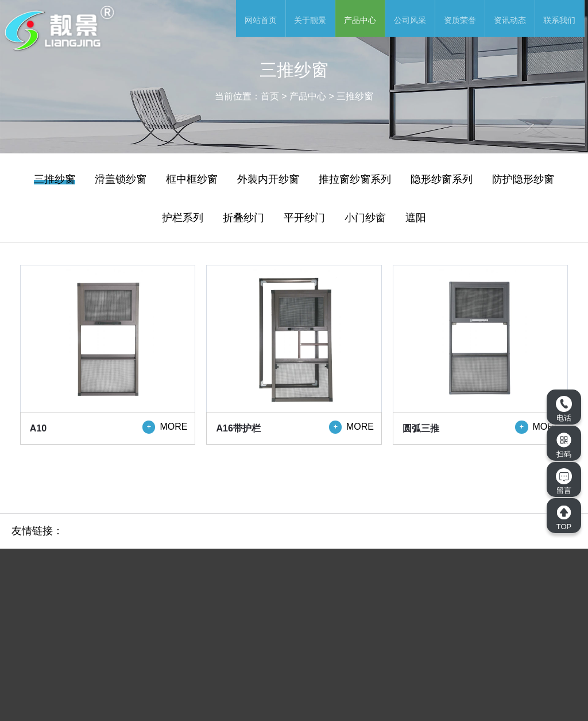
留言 (564, 481)
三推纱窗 (355, 96)
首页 (270, 96)
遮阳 (416, 218)
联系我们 (559, 20)
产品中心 (360, 20)
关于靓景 (310, 20)
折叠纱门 (243, 218)
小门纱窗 (365, 218)
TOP (564, 518)
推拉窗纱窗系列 (355, 179)
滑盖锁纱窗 (121, 179)
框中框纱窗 (192, 179)
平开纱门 (304, 218)
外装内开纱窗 (268, 179)
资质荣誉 (460, 20)
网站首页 (261, 20)
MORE (165, 427)
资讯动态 (510, 20)
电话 (564, 409)
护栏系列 (183, 218)
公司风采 (410, 20)
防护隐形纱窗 (523, 179)
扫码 (564, 445)
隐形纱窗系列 (442, 179)
